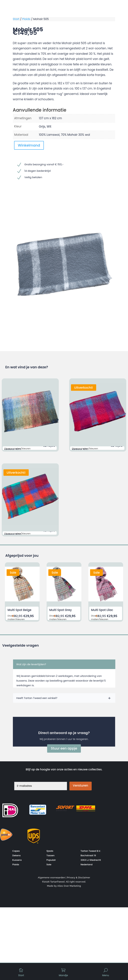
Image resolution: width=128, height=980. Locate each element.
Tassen (51, 855)
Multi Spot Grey (60, 610)
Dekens (17, 855)
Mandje (63, 975)
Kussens (17, 860)
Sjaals (50, 851)
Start (16, 19)
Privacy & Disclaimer (79, 877)
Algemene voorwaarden (51, 877)
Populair (51, 860)
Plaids (26, 19)
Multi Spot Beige (19, 610)
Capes (16, 851)
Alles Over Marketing (69, 886)
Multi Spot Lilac (102, 610)
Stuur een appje (64, 748)
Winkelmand (29, 145)
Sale (49, 864)
